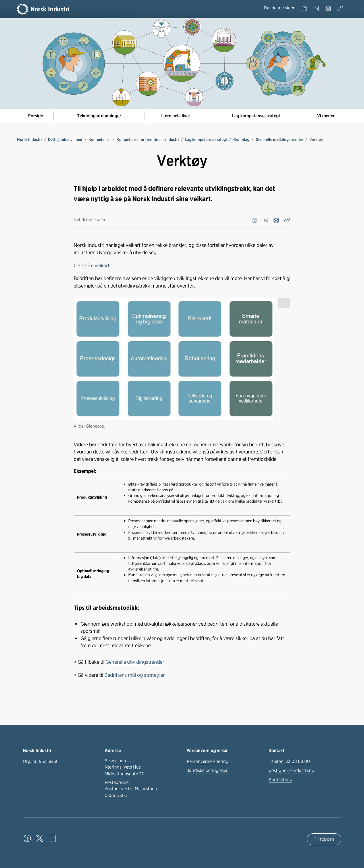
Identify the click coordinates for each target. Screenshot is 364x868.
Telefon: (289, 761)
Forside (36, 116)
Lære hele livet (176, 116)
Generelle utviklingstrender (279, 140)
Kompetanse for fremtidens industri (148, 140)
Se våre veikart (94, 265)
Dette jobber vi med (65, 140)
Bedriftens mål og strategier (135, 675)
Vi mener (326, 116)
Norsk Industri (29, 140)
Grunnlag (241, 140)
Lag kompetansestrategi (256, 116)
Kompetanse (99, 140)
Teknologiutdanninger (99, 116)
